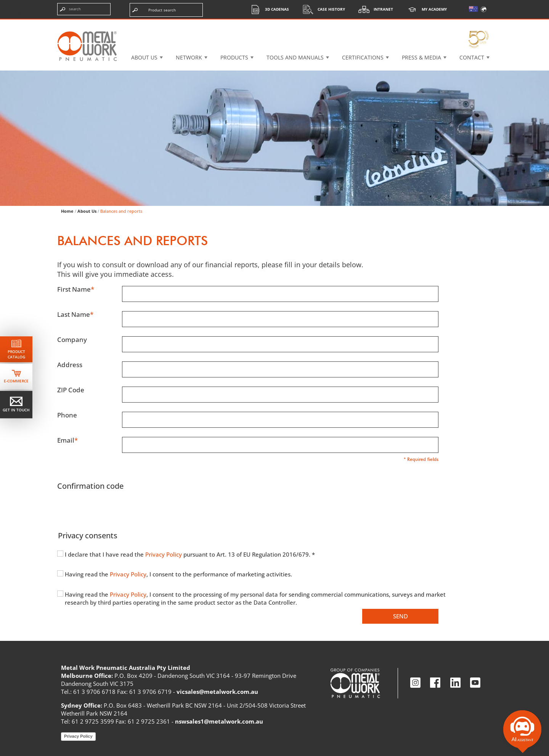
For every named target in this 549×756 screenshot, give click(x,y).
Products (234, 57)
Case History (322, 9)
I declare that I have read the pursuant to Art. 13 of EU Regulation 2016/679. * (190, 554)
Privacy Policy (164, 554)
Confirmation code (90, 486)
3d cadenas (267, 9)
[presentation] (115, 509)
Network (189, 57)
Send (401, 616)
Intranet (374, 9)
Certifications (363, 57)
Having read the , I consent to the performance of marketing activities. (178, 574)
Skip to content (30, 13)
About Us (87, 211)
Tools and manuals (295, 57)
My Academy (425, 9)
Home (67, 211)
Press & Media (421, 57)
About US (144, 57)
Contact (472, 57)
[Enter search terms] (84, 9)
